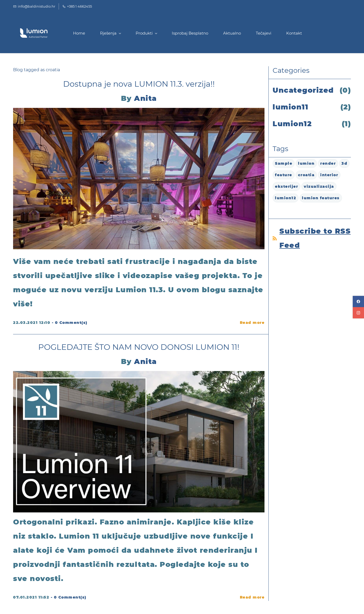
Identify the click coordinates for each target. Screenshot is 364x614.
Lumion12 (292, 124)
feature (284, 175)
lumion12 (286, 198)
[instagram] (358, 313)
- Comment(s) (70, 323)
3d (344, 163)
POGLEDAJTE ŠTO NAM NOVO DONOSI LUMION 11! (139, 347)
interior (329, 175)
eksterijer (286, 186)
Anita (145, 98)
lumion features (321, 198)
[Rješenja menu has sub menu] (110, 33)
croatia (306, 175)
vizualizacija (319, 186)
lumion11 (290, 107)
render (328, 163)
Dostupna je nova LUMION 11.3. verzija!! (139, 84)
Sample (284, 163)
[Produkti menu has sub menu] (146, 33)
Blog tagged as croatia (37, 70)
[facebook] (358, 302)
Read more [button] (252, 323)
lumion (306, 163)
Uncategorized (303, 90)
